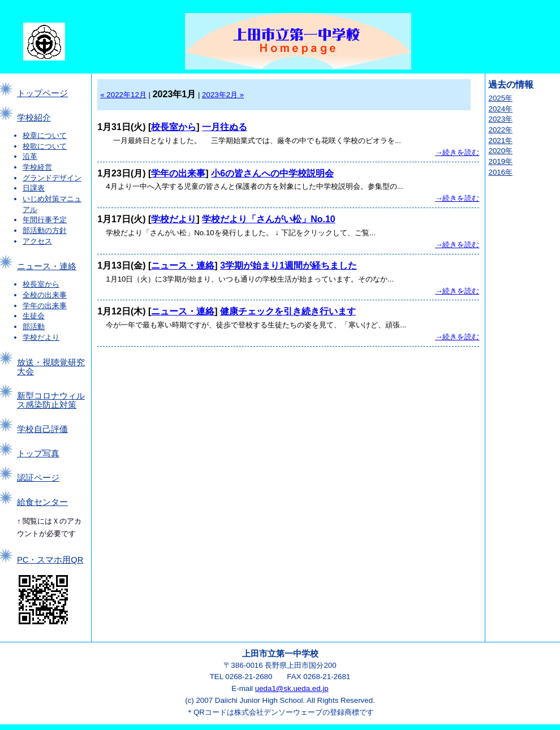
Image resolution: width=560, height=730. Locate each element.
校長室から (41, 284)
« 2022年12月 (123, 95)
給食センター (42, 502)
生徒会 (34, 316)
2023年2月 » (223, 95)
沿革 (30, 156)
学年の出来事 (45, 306)
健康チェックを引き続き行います (288, 311)
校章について (45, 135)
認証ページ (38, 478)
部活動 (34, 327)
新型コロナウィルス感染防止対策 (51, 400)
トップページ (42, 93)
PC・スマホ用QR (50, 560)
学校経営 (37, 167)
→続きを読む (457, 152)
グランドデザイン (52, 178)
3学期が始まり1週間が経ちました (288, 265)
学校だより (41, 337)
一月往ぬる (225, 127)
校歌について (45, 146)
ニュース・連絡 (47, 266)
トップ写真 (38, 453)
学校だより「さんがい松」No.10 (269, 219)
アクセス (37, 241)
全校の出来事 (45, 295)
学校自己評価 (42, 429)
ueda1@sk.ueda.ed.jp (292, 688)
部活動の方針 (45, 230)
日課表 (34, 188)
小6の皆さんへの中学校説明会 (272, 173)
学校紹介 (34, 118)
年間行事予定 (45, 220)
